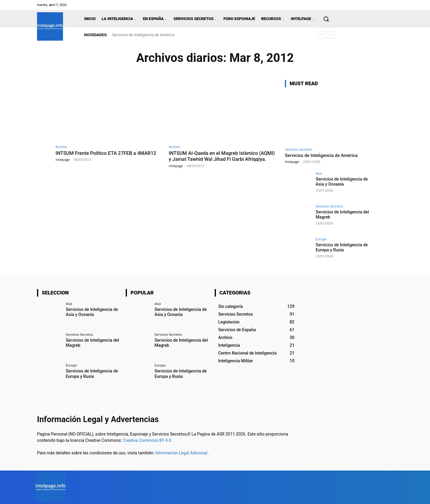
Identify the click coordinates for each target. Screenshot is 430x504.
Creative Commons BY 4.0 (148, 440)
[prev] (321, 35)
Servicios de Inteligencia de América (143, 35)
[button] (326, 19)
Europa (321, 239)
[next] (331, 35)
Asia (319, 173)
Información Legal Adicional (182, 453)
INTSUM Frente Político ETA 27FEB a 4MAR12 (108, 153)
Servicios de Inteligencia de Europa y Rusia (341, 247)
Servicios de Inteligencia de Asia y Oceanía (341, 182)
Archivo (61, 147)
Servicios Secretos (299, 149)
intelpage (63, 159)
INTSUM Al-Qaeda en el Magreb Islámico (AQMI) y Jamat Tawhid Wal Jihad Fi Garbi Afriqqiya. (216, 159)
